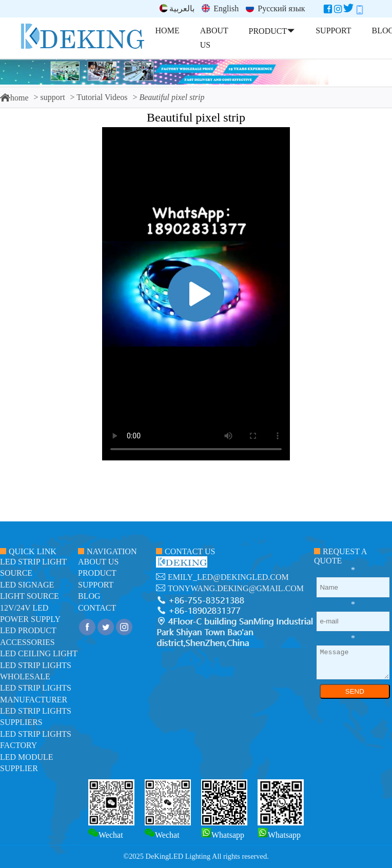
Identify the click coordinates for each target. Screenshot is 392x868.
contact (97, 608)
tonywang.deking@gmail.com (236, 588)
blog (89, 596)
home (14, 98)
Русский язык (275, 8)
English (220, 8)
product (97, 573)
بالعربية (177, 8)
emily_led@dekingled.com (228, 577)
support (53, 97)
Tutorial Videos (102, 97)
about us (98, 562)
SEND (355, 691)
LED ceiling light (39, 653)
